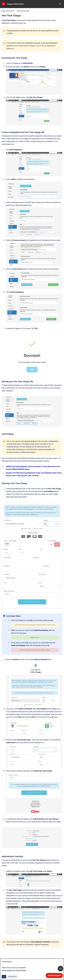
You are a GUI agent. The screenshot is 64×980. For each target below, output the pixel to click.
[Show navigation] (60, 969)
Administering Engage (23, 11)
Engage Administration (16, 4)
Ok (4, 977)
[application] (54, 976)
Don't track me (12, 977)
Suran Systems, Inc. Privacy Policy (14, 970)
